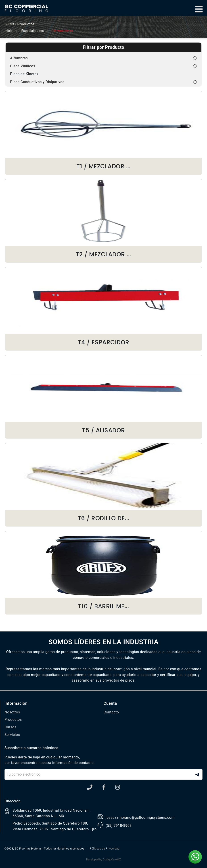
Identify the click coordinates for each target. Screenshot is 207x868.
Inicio (9, 31)
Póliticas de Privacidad (105, 849)
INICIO (9, 24)
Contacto (111, 712)
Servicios (12, 735)
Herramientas (63, 31)
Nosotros (12, 712)
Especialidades (33, 31)
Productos (13, 720)
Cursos (10, 727)
